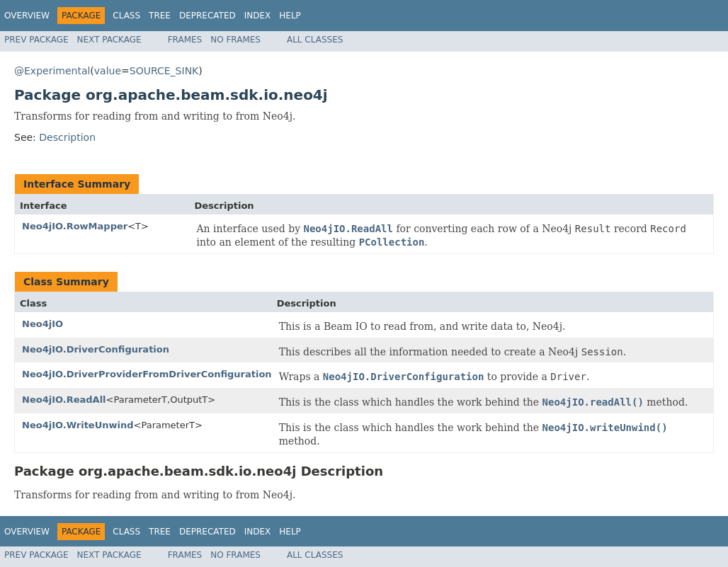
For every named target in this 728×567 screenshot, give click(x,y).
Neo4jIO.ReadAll (64, 400)
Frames (185, 40)
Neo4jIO (42, 324)
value (108, 71)
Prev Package (36, 40)
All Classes (315, 40)
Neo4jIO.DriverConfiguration (96, 349)
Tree (160, 16)
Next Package (109, 40)
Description (67, 137)
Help (290, 16)
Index (258, 16)
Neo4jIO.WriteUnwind (78, 425)
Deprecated (207, 16)
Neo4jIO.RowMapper (75, 226)
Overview (27, 16)
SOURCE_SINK (164, 71)
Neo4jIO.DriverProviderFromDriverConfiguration (147, 374)
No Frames (235, 40)
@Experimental (52, 71)
